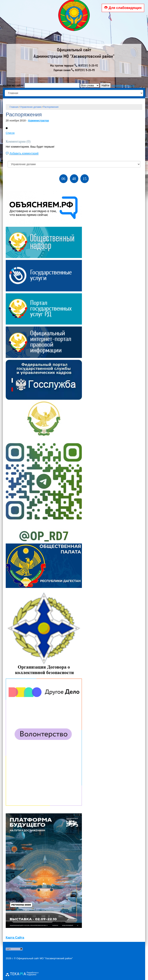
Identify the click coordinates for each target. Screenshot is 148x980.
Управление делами (31, 107)
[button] (7, 128)
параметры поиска (123, 85)
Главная (14, 107)
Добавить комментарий (24, 153)
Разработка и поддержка (33, 974)
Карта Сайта (15, 938)
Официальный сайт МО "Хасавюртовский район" (45, 958)
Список (10, 133)
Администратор (38, 121)
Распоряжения (51, 107)
